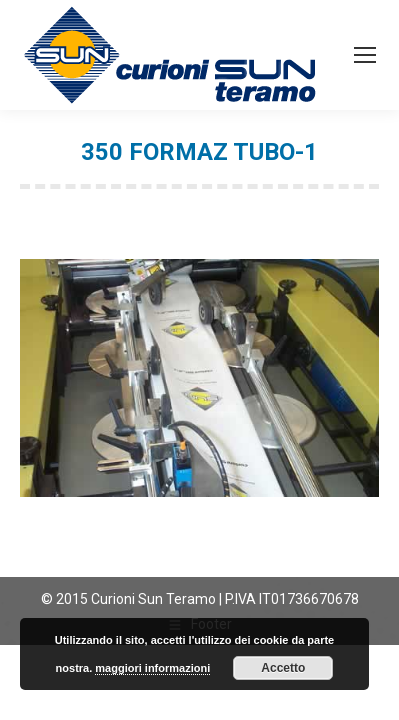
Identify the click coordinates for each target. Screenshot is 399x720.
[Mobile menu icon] (365, 55)
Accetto (283, 668)
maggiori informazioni (152, 668)
